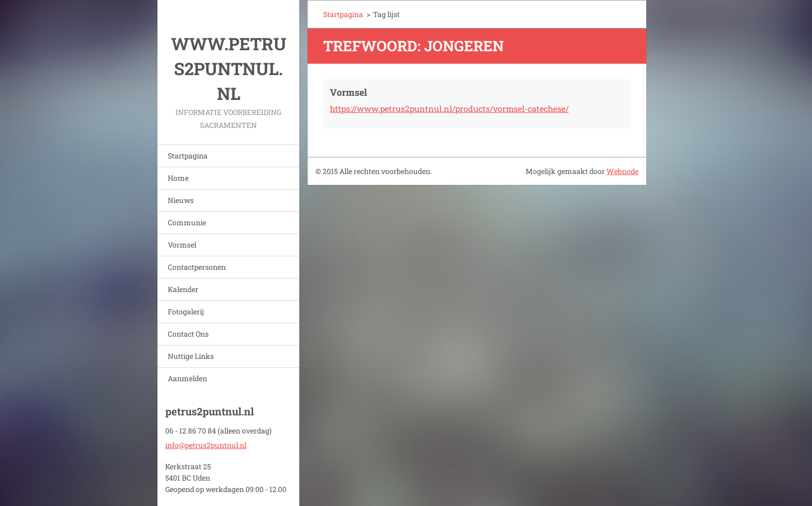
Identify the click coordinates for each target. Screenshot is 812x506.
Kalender (183, 289)
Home (178, 178)
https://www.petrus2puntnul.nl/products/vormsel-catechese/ (449, 109)
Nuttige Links (191, 356)
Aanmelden (187, 378)
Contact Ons (188, 334)
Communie (187, 222)
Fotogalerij (186, 312)
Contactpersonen (197, 267)
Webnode (622, 171)
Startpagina (188, 156)
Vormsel (182, 245)
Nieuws (181, 200)
